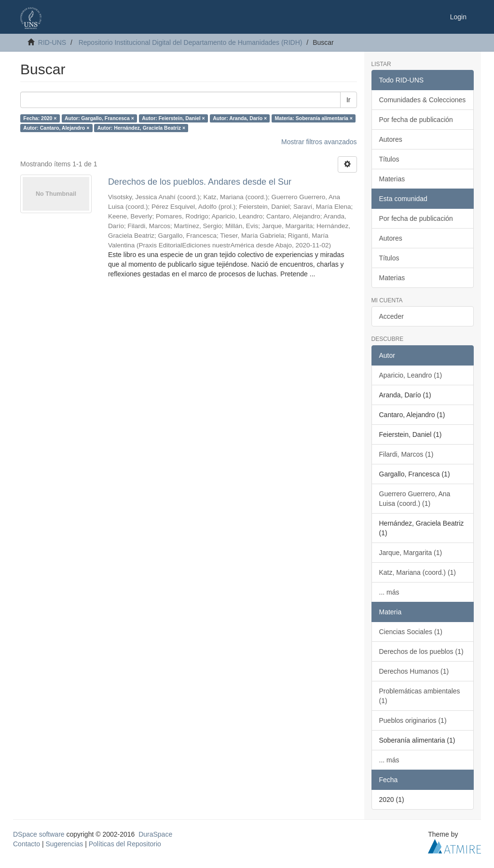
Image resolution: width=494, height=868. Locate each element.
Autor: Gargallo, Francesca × (99, 118)
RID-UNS (52, 42)
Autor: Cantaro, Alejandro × (56, 128)
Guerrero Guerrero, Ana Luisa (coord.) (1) (415, 499)
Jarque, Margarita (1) (411, 553)
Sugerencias (64, 844)
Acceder (391, 316)
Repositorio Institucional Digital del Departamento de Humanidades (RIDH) (191, 42)
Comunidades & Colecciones (423, 100)
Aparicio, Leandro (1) (411, 375)
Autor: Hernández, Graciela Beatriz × (141, 128)
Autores (391, 139)
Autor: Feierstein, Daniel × (173, 118)
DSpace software (39, 834)
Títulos (389, 159)
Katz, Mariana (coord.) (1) (418, 572)
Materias (392, 179)
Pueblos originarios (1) (413, 720)
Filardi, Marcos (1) (406, 454)
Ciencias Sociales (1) (411, 632)
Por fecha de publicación (416, 120)
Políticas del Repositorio (125, 844)
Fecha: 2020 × (40, 118)
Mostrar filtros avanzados (319, 142)
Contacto (27, 844)
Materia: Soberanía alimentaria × (314, 118)
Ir (349, 100)
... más (389, 592)
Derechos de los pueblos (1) (421, 651)
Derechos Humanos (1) (414, 671)
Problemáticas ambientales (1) (420, 696)
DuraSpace (155, 834)
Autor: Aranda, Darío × (240, 118)
